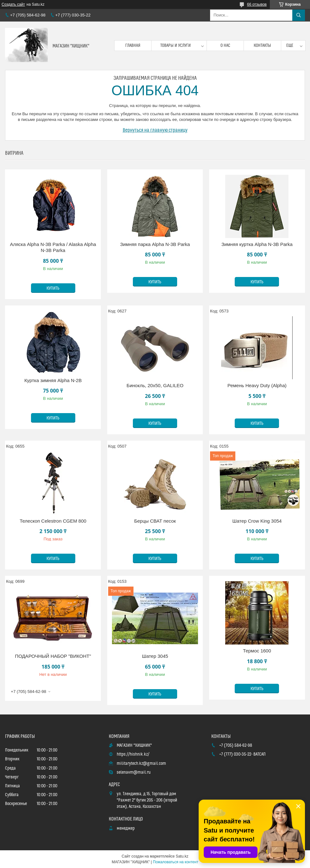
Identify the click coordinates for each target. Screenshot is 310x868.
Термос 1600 (257, 651)
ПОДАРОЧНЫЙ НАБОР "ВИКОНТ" (53, 656)
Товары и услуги (176, 46)
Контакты (262, 46)
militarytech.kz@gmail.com (141, 764)
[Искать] (299, 15)
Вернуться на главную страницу (155, 130)
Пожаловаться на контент (175, 862)
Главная (133, 46)
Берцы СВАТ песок (155, 521)
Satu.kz (182, 856)
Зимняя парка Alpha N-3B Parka (155, 244)
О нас (225, 46)
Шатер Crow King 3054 (257, 521)
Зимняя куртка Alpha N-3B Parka (257, 244)
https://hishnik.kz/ (133, 754)
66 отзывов (257, 4)
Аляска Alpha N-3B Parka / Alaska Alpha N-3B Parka (53, 247)
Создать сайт (13, 4)
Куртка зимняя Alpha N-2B (53, 380)
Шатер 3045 (155, 656)
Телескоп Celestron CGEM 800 (53, 521)
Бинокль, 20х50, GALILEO (155, 385)
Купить (53, 288)
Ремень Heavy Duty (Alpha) (257, 385)
